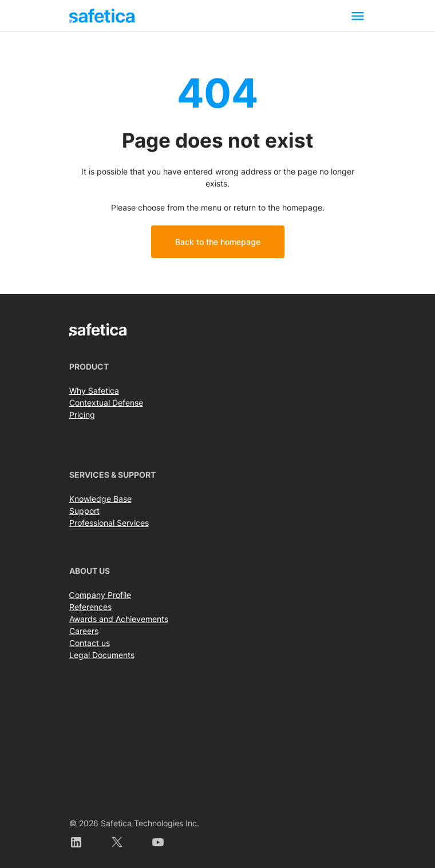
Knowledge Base (100, 499)
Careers (84, 631)
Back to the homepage (218, 242)
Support (84, 511)
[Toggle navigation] (358, 16)
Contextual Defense (106, 403)
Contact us (90, 643)
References (90, 607)
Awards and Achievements (119, 619)
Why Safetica (94, 391)
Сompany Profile (100, 595)
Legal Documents (102, 655)
